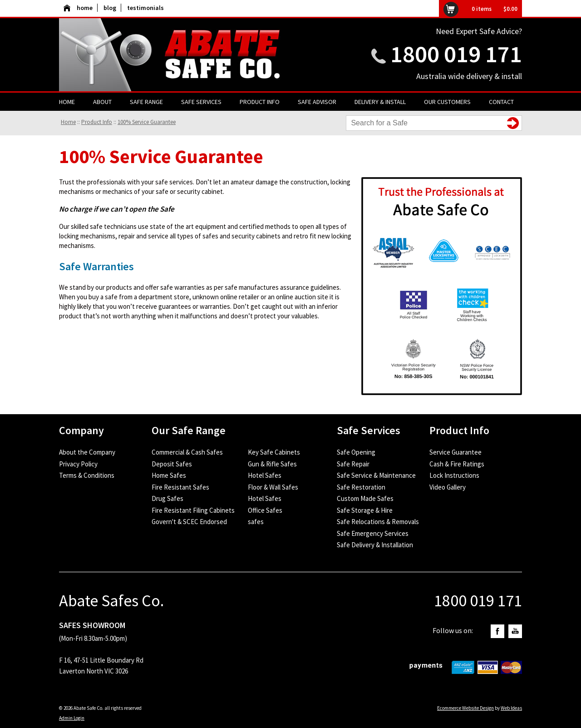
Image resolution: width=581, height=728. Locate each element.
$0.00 (510, 9)
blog (110, 8)
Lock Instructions (454, 475)
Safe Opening (356, 452)
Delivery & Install (380, 102)
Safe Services (201, 102)
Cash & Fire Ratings (457, 464)
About (102, 102)
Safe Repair (353, 464)
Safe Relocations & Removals (378, 522)
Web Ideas (511, 708)
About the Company (87, 452)
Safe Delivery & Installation (375, 545)
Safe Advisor (317, 102)
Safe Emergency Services (373, 533)
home (78, 8)
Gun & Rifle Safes (272, 464)
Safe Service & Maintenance (376, 475)
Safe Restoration (361, 487)
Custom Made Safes (365, 498)
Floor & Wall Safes (273, 487)
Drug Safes (167, 498)
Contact (501, 102)
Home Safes (169, 475)
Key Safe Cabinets (274, 452)
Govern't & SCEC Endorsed (189, 522)
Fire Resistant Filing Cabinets (193, 510)
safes (256, 522)
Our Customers (447, 102)
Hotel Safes (265, 475)
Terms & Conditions (87, 475)
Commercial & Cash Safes (187, 452)
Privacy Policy (78, 464)
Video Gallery (448, 487)
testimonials (145, 8)
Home (67, 102)
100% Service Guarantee (147, 122)
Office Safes (265, 510)
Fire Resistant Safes (180, 487)
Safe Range (146, 102)
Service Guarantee (455, 452)
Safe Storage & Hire (365, 510)
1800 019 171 (456, 54)
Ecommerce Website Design (465, 708)
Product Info (260, 102)
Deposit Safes (172, 464)
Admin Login (72, 718)
